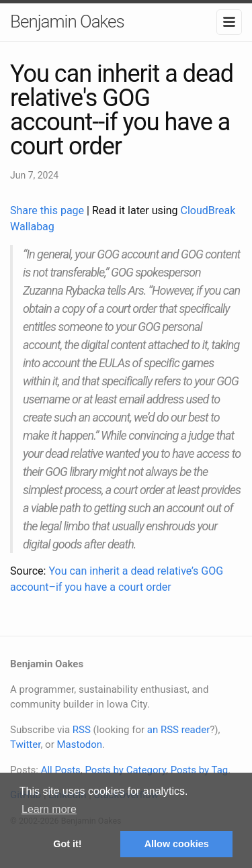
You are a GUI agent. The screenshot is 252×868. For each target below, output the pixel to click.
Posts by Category (125, 770)
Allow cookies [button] (177, 844)
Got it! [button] (67, 844)
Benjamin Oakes (67, 21)
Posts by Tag (200, 770)
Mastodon (79, 744)
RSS (82, 730)
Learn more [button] (49, 809)
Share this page (48, 210)
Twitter (25, 744)
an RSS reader (179, 730)
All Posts (61, 770)
